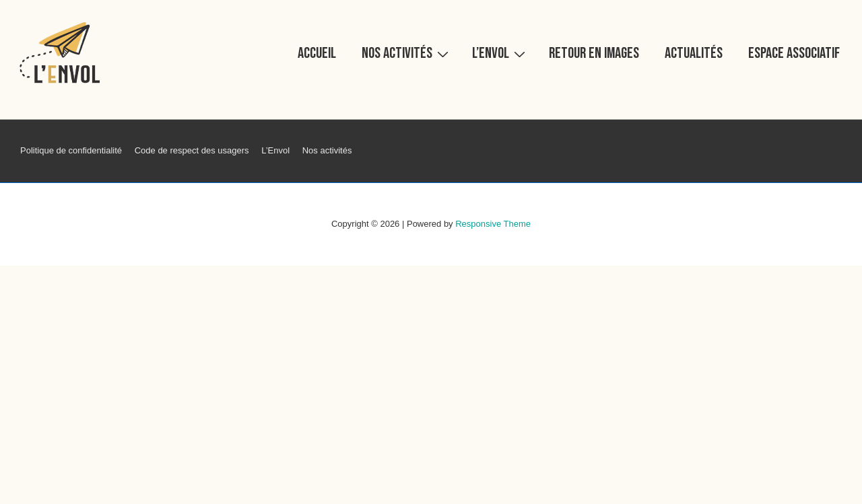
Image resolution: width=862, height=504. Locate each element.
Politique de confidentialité (71, 150)
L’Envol (500, 52)
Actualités (694, 53)
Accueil (317, 53)
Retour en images (594, 53)
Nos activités (407, 52)
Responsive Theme (493, 224)
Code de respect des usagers (192, 150)
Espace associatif (794, 53)
